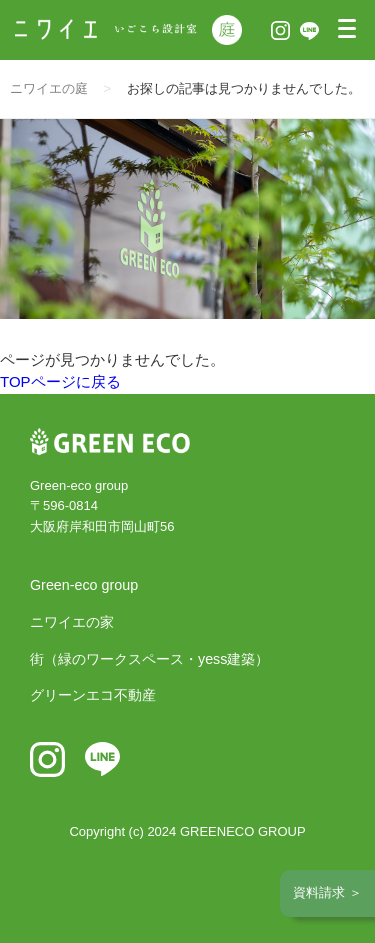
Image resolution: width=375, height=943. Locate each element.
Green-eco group (84, 585)
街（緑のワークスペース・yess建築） (149, 659)
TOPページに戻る (60, 381)
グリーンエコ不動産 (93, 695)
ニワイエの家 (72, 622)
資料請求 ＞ (327, 892)
